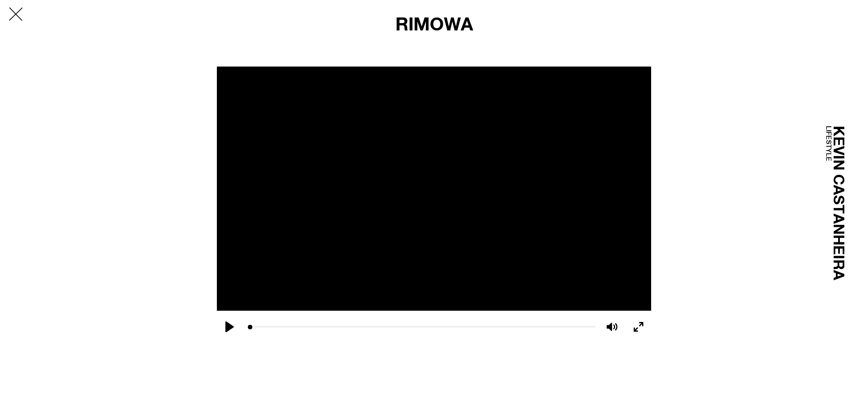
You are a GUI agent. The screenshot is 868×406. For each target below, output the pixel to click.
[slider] (422, 327)
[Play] (230, 327)
